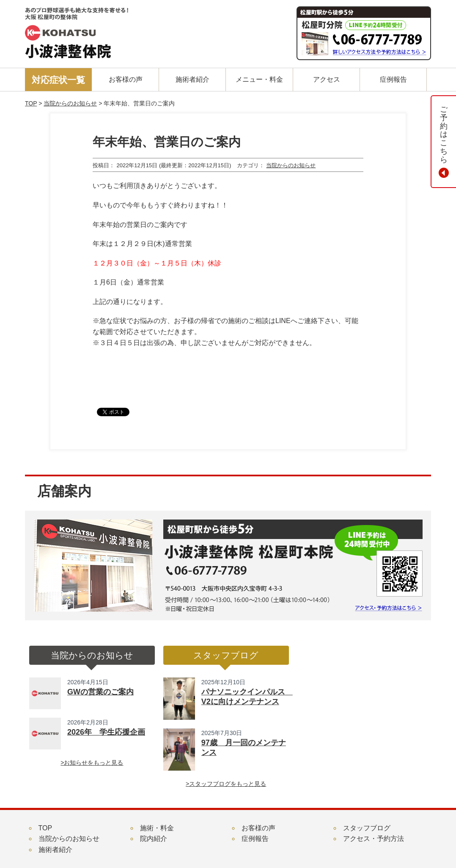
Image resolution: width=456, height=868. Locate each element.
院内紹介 (154, 839)
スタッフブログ (367, 828)
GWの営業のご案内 (100, 692)
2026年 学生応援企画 (106, 732)
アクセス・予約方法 (374, 839)
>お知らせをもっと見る (92, 763)
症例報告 (255, 839)
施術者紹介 (55, 850)
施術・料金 (157, 828)
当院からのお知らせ (70, 103)
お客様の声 (258, 828)
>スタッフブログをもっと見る (226, 784)
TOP (31, 103)
